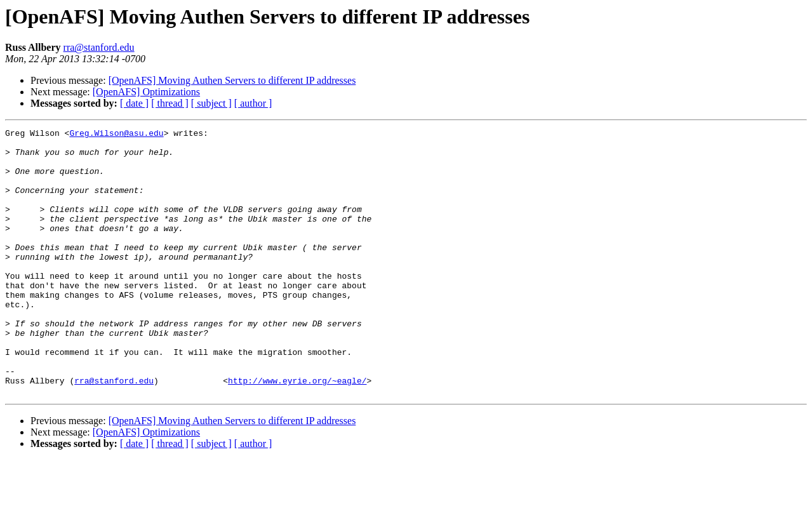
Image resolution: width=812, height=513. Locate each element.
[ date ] (134, 103)
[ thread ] (170, 103)
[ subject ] (211, 103)
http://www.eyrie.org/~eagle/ (297, 432)
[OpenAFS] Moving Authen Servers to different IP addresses (232, 80)
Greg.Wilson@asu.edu (116, 135)
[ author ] (253, 103)
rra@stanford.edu (99, 47)
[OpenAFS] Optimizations (146, 92)
